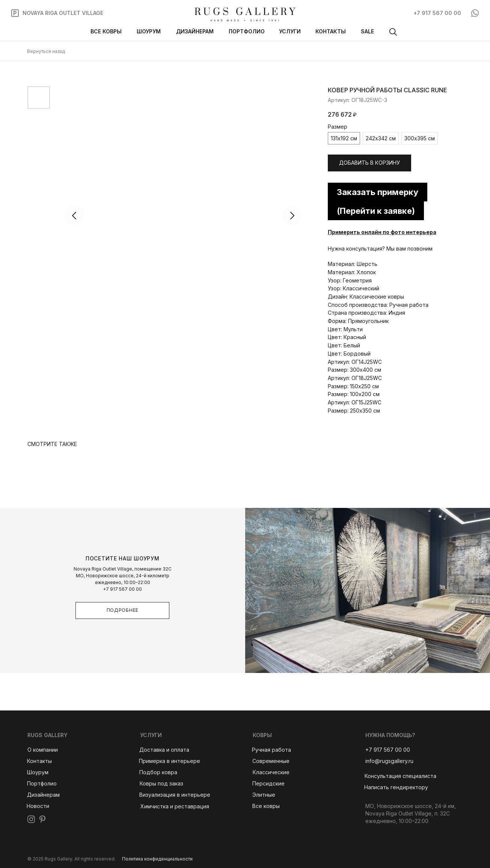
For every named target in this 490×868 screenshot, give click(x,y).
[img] (245, 14)
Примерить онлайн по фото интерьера (382, 232)
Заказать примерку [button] (378, 192)
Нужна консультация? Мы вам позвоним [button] (380, 249)
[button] (401, 776)
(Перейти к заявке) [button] (376, 211)
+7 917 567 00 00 (122, 589)
